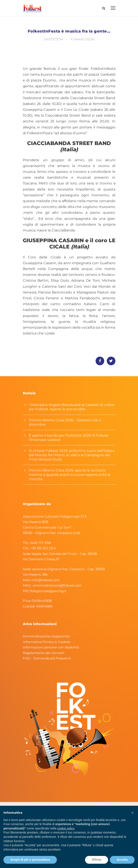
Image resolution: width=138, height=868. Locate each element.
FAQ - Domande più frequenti (47, 658)
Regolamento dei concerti (44, 653)
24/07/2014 (53, 39)
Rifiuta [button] (97, 860)
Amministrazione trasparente (46, 636)
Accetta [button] (122, 860)
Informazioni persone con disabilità (51, 647)
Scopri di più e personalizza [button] (30, 860)
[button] (132, 813)
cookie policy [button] (66, 828)
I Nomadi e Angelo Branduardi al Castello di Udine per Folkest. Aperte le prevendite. (72, 407)
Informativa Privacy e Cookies (47, 642)
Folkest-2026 (83, 39)
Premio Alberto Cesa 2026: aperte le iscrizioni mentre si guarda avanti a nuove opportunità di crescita (70, 475)
